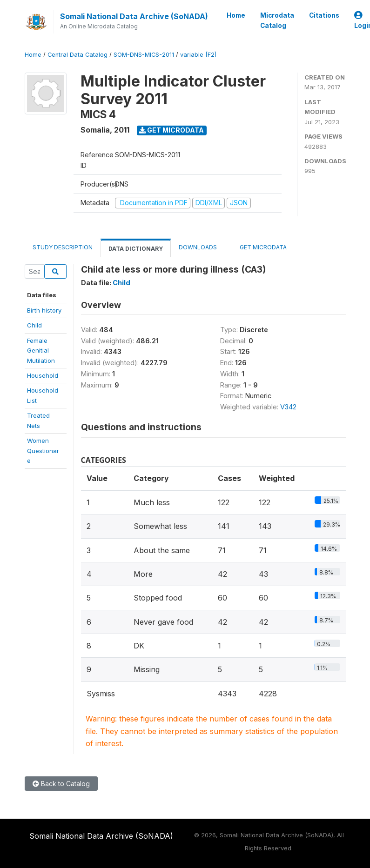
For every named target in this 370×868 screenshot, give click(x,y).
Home (236, 15)
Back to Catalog (61, 784)
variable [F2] (198, 55)
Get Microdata (172, 130)
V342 (288, 407)
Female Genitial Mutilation (41, 351)
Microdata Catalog (277, 20)
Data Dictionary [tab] (136, 249)
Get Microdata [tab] (260, 247)
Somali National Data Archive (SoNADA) (134, 16)
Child (34, 325)
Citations (324, 15)
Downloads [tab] (198, 247)
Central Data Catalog (77, 55)
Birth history (44, 310)
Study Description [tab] (63, 247)
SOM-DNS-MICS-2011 (144, 55)
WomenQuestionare (43, 451)
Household (43, 375)
